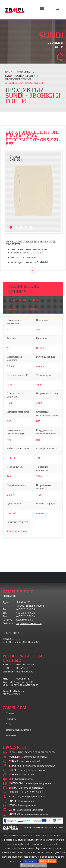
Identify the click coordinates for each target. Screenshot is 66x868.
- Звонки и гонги (20, 76)
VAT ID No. (8, 672)
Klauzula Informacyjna (34, 865)
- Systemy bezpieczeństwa (28, 770)
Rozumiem (30, 861)
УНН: (6, 665)
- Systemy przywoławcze (27, 797)
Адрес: (6, 602)
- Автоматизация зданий (25, 761)
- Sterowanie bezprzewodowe (32, 766)
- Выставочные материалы (26, 810)
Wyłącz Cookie (48, 861)
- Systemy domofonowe (26, 788)
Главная (10, 713)
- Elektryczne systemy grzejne (30, 783)
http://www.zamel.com (29, 623)
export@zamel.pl (25, 620)
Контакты (11, 735)
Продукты (11, 719)
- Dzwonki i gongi (22, 801)
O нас (9, 724)
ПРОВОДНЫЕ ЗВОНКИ (18, 79)
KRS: (5, 679)
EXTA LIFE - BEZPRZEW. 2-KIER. (26, 792)
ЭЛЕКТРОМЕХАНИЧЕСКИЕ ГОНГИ (25, 83)
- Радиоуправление (22, 805)
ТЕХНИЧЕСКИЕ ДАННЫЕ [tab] (23, 289)
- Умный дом (21, 775)
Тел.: (5, 609)
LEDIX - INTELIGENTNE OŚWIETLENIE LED (32, 752)
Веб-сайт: (8, 623)
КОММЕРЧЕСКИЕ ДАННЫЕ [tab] (23, 300)
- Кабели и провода (21, 779)
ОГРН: (6, 668)
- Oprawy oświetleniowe (28, 757)
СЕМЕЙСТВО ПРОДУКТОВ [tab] (22, 309)
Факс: (6, 616)
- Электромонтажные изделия (28, 814)
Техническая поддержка (18, 730)
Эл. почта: (8, 620)
